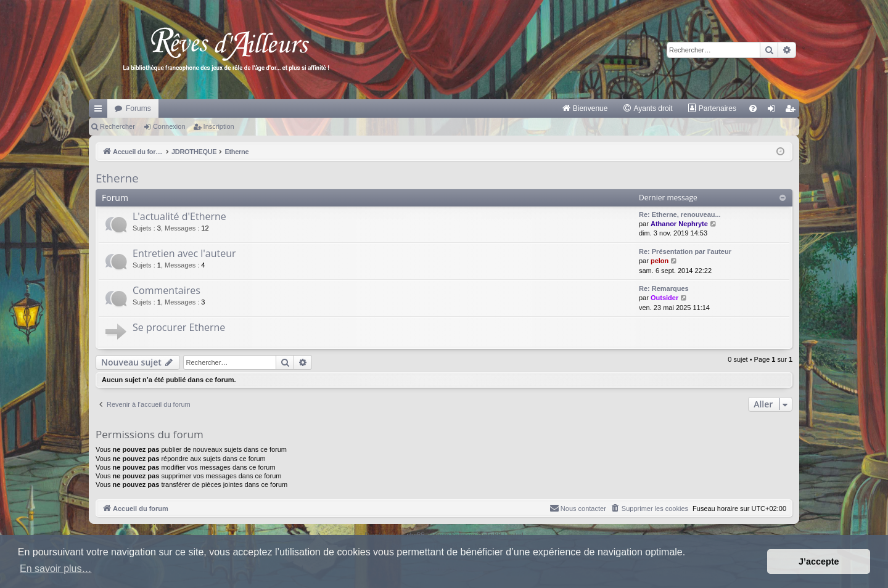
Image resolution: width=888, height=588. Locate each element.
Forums (138, 108)
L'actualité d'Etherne (179, 216)
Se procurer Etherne (179, 327)
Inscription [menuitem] (793, 111)
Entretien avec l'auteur (184, 253)
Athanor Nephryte (679, 224)
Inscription (219, 126)
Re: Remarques (664, 288)
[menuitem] (585, 108)
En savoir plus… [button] (56, 569)
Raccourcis (101, 111)
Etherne (117, 178)
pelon (660, 261)
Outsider (664, 298)
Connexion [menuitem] (774, 111)
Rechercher (117, 126)
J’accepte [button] (819, 561)
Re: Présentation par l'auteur (685, 251)
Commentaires (166, 290)
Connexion (169, 126)
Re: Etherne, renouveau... (680, 214)
